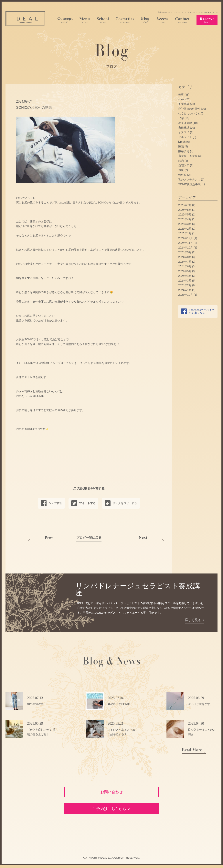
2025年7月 (185, 205)
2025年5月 (185, 214)
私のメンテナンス (189, 179)
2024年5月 (185, 271)
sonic (181, 99)
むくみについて (188, 113)
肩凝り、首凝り (188, 156)
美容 (181, 95)
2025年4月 (185, 219)
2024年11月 (186, 243)
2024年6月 (185, 266)
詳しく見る (193, 620)
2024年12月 (186, 238)
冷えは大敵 (185, 123)
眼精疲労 (184, 151)
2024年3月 (185, 281)
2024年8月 (185, 257)
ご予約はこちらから (109, 811)
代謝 (181, 118)
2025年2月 (185, 229)
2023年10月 (186, 295)
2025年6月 (185, 210)
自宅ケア (184, 165)
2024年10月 (186, 248)
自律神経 (184, 128)
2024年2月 (185, 285)
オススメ (184, 132)
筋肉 (181, 161)
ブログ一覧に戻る (89, 538)
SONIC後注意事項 (189, 184)
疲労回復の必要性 (189, 109)
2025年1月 (185, 233)
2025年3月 (185, 224)
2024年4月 (185, 276)
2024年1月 (185, 290)
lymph (182, 142)
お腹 (181, 170)
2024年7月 (185, 262)
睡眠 (181, 146)
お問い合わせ (111, 793)
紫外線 (182, 175)
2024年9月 (185, 252)
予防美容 (184, 104)
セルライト (185, 137)
